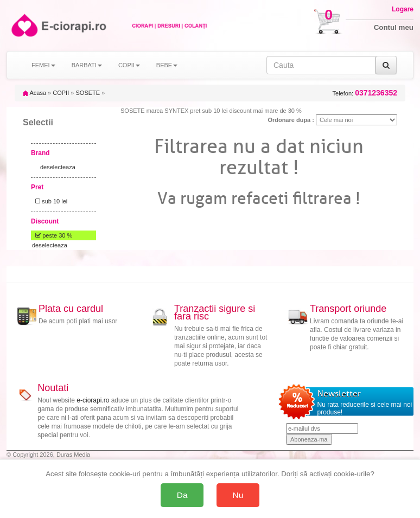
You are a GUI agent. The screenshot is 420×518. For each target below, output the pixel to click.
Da (182, 495)
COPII (61, 93)
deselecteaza (58, 167)
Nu (238, 495)
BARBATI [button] (87, 65)
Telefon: (365, 93)
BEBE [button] (167, 65)
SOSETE (88, 93)
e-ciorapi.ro (93, 400)
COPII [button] (129, 65)
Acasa (34, 93)
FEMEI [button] (43, 65)
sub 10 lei (50, 201)
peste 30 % (52, 235)
